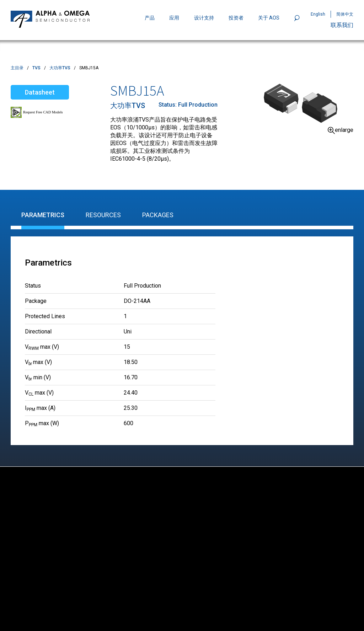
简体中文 (345, 14)
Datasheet (40, 92)
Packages (158, 215)
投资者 (236, 18)
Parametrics (43, 215)
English (318, 14)
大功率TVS (60, 68)
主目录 (17, 68)
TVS (36, 68)
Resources (103, 215)
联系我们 (342, 25)
